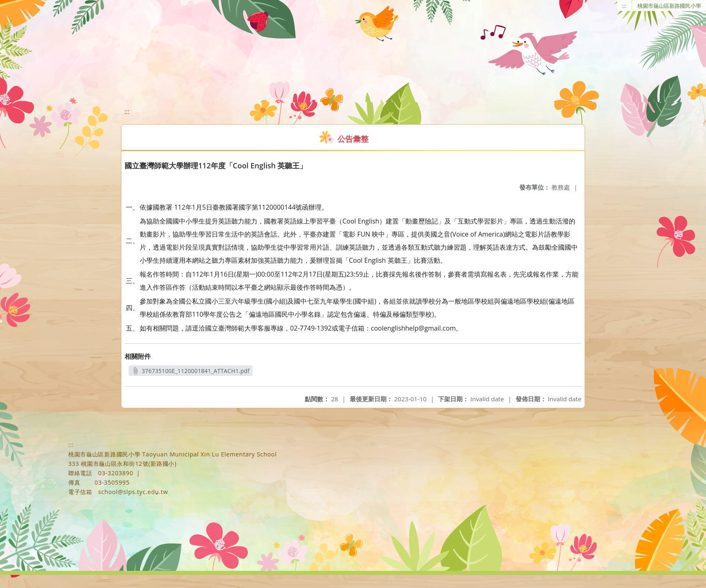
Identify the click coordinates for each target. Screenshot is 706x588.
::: (624, 6)
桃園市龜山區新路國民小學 (669, 6)
